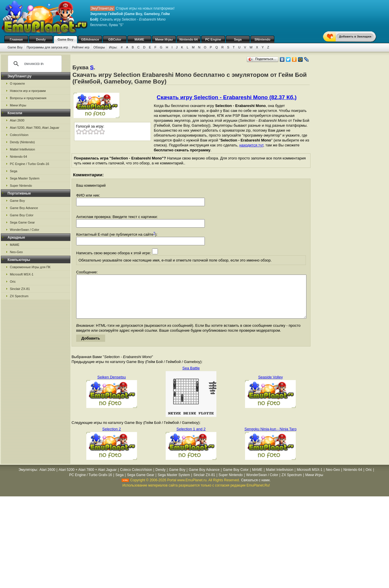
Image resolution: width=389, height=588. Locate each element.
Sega (238, 39)
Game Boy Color (22, 215)
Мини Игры (164, 39)
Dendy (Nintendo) (22, 142)
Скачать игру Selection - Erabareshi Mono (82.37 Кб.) (227, 97)
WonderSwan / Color (24, 230)
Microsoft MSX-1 (22, 274)
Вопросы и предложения (28, 98)
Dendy (41, 39)
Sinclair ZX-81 (20, 289)
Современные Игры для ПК (30, 267)
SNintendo (263, 39)
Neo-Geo (16, 252)
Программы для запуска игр (47, 47)
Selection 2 (112, 438)
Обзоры (99, 47)
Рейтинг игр (81, 47)
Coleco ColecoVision (136, 478)
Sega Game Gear (22, 222)
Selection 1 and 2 (191, 438)
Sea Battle (191, 377)
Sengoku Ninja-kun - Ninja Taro (271, 438)
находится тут (251, 145)
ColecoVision (19, 135)
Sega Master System (25, 178)
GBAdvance (90, 39)
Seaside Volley (270, 386)
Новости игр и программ (28, 91)
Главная (16, 39)
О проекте (17, 84)
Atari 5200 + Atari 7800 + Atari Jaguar (88, 478)
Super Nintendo (21, 186)
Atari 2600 (17, 120)
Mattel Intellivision (22, 149)
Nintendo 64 (189, 39)
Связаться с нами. (256, 489)
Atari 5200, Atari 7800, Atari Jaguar (35, 128)
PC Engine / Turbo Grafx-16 (30, 164)
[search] (34, 64)
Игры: (113, 47)
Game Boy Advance (24, 208)
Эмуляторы (28, 478)
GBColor (115, 39)
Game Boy (65, 39)
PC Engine (213, 39)
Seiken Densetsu (112, 386)
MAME (139, 39)
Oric (13, 282)
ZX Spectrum (19, 296)
